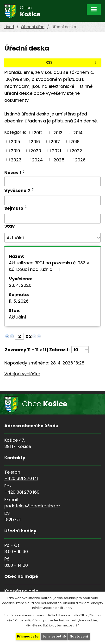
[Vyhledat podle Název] (52, 181)
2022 (77, 151)
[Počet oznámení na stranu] (80, 350)
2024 (37, 160)
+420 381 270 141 (21, 478)
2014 (78, 132)
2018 (75, 142)
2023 (16, 160)
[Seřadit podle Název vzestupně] (24, 170)
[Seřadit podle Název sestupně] (24, 172)
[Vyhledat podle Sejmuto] (52, 219)
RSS (72, 62)
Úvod (9, 27)
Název (13, 173)
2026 (80, 160)
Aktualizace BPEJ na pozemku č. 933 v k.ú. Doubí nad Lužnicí (49, 266)
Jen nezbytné (54, 636)
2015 (15, 142)
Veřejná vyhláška (22, 374)
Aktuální (17, 317)
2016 (35, 142)
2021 (56, 151)
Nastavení (79, 636)
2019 (15, 151)
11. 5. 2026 (19, 301)
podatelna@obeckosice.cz (32, 506)
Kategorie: (15, 132)
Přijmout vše (28, 636)
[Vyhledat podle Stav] (52, 238)
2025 (59, 160)
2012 (38, 132)
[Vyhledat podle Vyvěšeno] (52, 200)
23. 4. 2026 (20, 285)
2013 (58, 132)
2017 (55, 142)
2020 (36, 151)
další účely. (64, 608)
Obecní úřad (33, 27)
